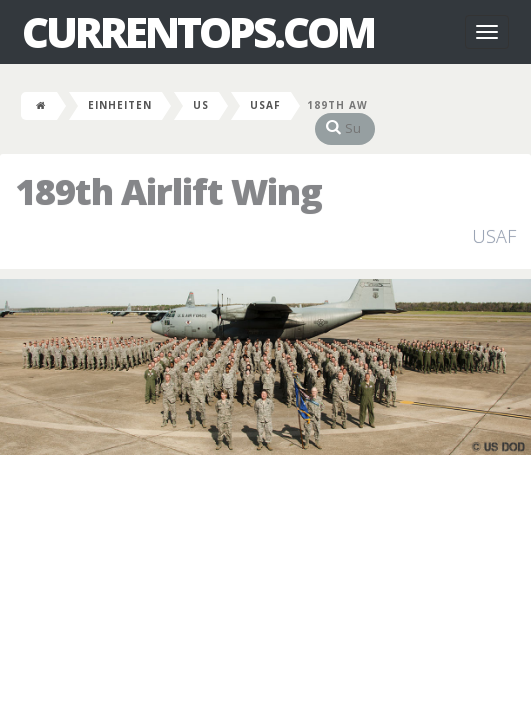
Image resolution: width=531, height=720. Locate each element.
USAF (265, 105)
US (201, 105)
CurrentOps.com (198, 32)
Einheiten (120, 105)
